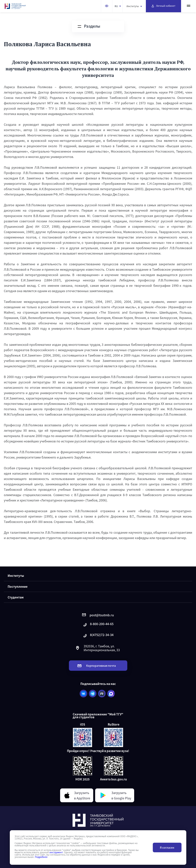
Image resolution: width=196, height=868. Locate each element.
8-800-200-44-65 (98, 625)
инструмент (56, 852)
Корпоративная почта (97, 666)
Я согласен (167, 847)
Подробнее (41, 857)
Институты (134, 6)
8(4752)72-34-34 (98, 636)
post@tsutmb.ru (98, 615)
